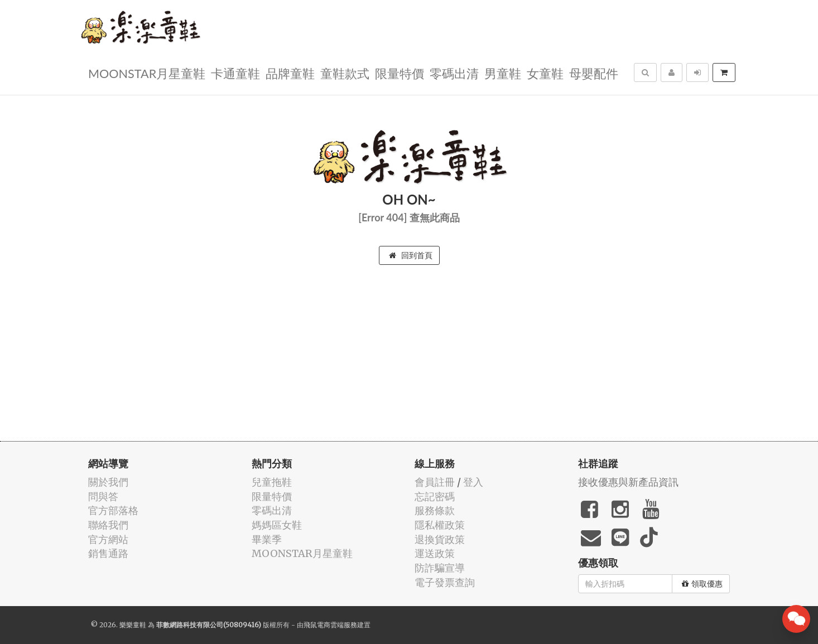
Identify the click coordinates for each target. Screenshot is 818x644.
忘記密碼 (435, 497)
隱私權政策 (440, 525)
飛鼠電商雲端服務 (330, 625)
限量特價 (400, 73)
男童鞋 (503, 73)
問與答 (103, 497)
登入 (473, 482)
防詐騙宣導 (440, 568)
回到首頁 (411, 255)
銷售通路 (108, 553)
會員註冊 (435, 482)
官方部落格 (113, 510)
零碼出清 (454, 73)
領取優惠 (702, 584)
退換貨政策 (440, 539)
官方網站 (108, 539)
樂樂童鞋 (133, 625)
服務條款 (435, 510)
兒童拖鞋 (272, 482)
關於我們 (108, 482)
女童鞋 (545, 73)
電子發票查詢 (445, 582)
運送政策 (435, 553)
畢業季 (267, 539)
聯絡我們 (108, 525)
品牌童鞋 (290, 73)
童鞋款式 (345, 73)
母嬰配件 (594, 73)
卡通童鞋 (235, 73)
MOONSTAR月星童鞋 (147, 73)
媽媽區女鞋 (277, 525)
